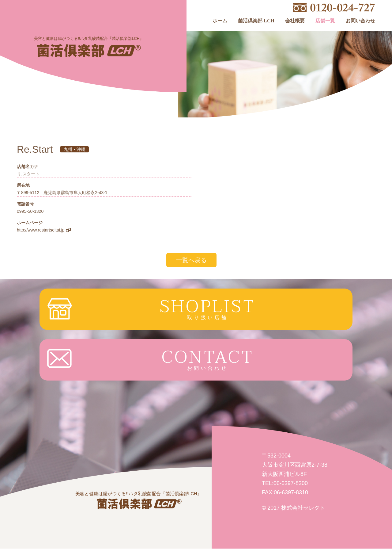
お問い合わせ (360, 21)
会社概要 (295, 21)
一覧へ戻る (191, 260)
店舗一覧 (325, 21)
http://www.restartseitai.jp (41, 230)
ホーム (220, 21)
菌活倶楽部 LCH (256, 21)
